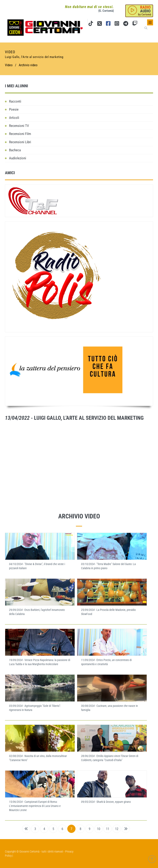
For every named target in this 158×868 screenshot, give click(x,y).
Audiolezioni (18, 158)
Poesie (14, 109)
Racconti (15, 101)
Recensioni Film (20, 134)
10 (99, 829)
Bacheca (15, 150)
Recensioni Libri (20, 142)
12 (117, 829)
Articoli (14, 118)
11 (108, 829)
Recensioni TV (19, 126)
